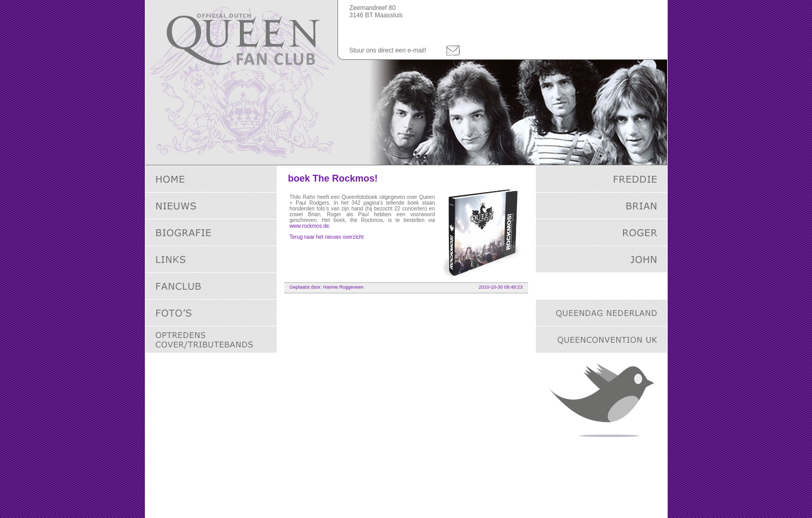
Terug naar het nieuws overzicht (327, 237)
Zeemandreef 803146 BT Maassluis (376, 12)
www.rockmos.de (310, 226)
